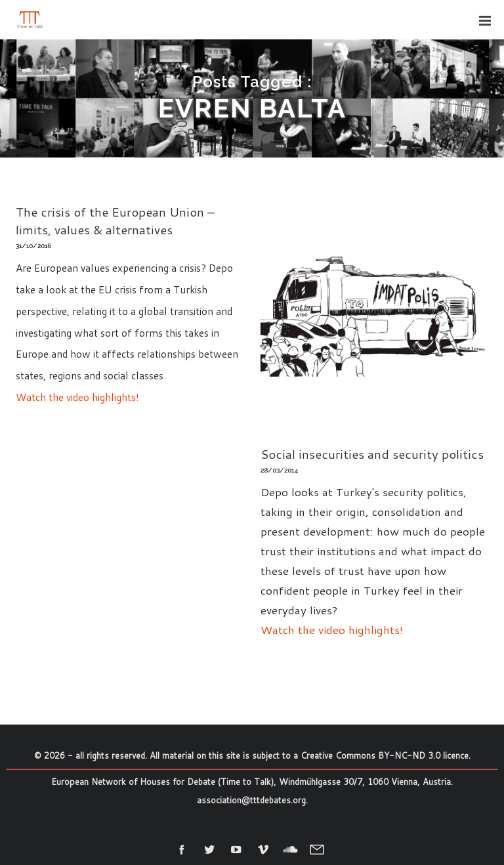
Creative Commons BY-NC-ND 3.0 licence (385, 755)
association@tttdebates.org (251, 800)
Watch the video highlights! (77, 397)
